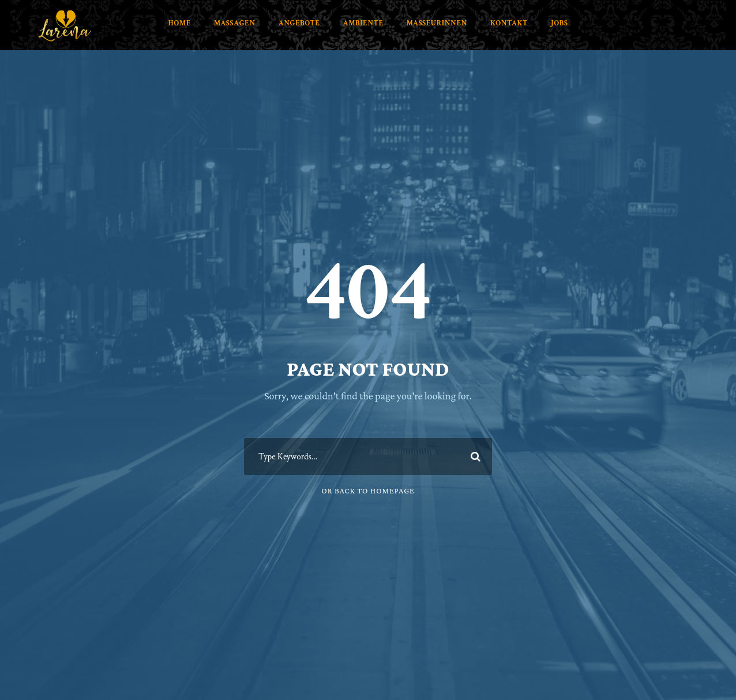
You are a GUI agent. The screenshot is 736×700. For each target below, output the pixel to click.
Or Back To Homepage (368, 491)
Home (180, 23)
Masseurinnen (437, 23)
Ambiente (363, 23)
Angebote (299, 23)
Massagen (235, 23)
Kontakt (509, 23)
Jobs (559, 23)
